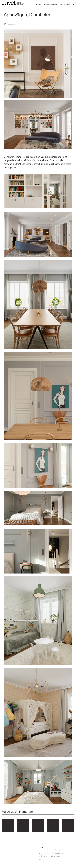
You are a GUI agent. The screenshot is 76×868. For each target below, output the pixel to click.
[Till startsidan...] (13, 3)
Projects (38, 4)
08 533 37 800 (44, 856)
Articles (67, 4)
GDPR (41, 859)
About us (54, 4)
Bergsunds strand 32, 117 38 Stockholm (52, 854)
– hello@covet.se (55, 856)
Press (61, 4)
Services (46, 4)
